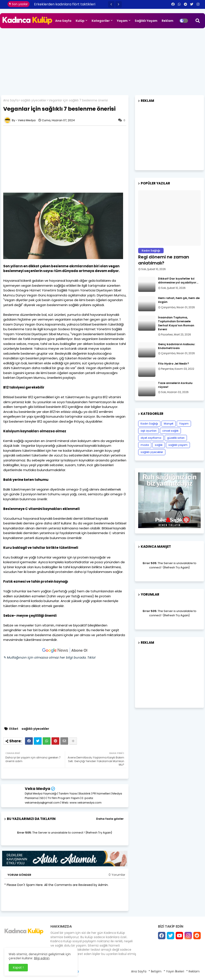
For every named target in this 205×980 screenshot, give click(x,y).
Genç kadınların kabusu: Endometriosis (177, 346)
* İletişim (155, 971)
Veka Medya (38, 789)
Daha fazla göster (110, 819)
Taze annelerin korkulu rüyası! (175, 385)
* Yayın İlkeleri (174, 971)
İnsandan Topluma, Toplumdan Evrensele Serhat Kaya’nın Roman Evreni (176, 323)
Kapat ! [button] (18, 967)
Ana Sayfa (63, 21)
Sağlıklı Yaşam (146, 21)
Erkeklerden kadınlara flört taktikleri (65, 4)
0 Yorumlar (117, 875)
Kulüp (80, 21)
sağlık (159, 445)
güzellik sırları (176, 438)
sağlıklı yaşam (178, 445)
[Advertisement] (102, 61)
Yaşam (122, 21)
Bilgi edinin (42, 958)
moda (145, 445)
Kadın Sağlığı (149, 424)
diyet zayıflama (151, 438)
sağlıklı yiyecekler (34, 100)
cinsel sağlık (170, 431)
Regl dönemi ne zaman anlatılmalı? (164, 260)
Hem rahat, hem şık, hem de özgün (179, 300)
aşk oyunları (149, 431)
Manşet (169, 424)
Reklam (167, 21)
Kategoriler (101, 21)
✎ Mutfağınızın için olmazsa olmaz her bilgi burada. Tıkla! (49, 657)
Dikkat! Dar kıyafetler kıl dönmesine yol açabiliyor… (178, 281)
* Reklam (193, 971)
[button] (111, 4)
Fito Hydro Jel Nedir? (174, 364)
